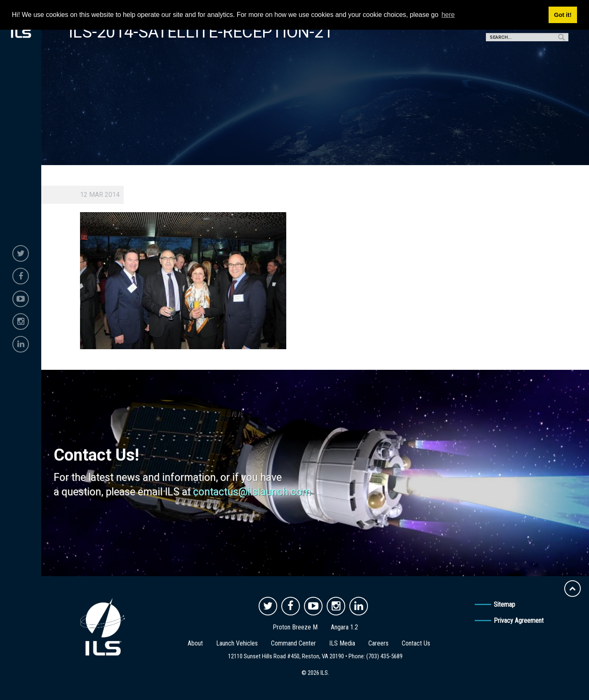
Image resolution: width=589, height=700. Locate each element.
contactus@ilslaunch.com (252, 492)
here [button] (448, 15)
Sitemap (504, 604)
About (195, 643)
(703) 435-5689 (384, 656)
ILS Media (342, 643)
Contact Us (416, 643)
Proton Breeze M (295, 627)
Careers (378, 643)
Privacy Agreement (519, 621)
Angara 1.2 (344, 627)
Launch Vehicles (237, 643)
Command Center (293, 643)
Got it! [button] (563, 15)
